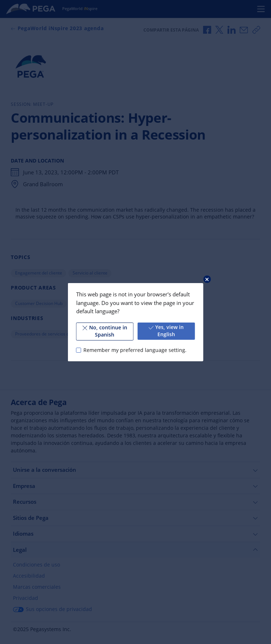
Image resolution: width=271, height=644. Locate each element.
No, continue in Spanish (105, 331)
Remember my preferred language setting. (135, 350)
